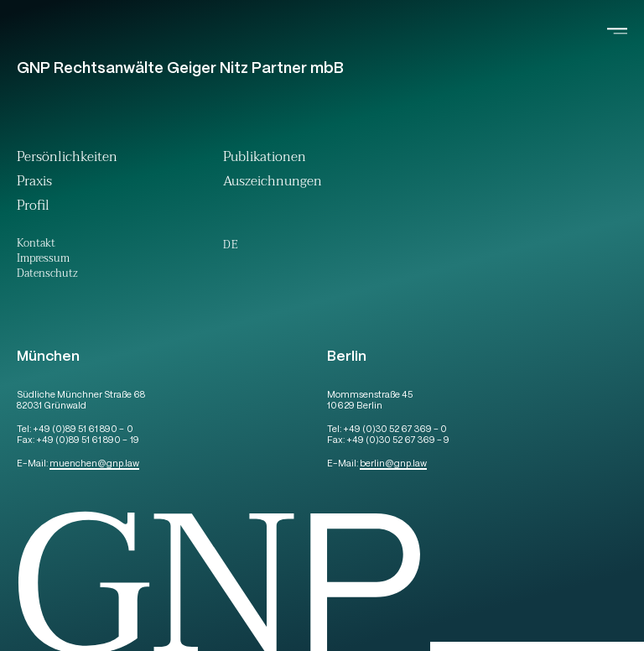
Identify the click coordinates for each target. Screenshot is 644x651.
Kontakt (36, 245)
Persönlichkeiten (67, 159)
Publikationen (265, 159)
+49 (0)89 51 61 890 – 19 (87, 441)
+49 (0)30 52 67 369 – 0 (395, 430)
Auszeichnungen (273, 183)
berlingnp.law (393, 464)
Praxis (34, 183)
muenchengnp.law (94, 464)
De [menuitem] (230, 245)
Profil (33, 208)
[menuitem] (230, 245)
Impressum (43, 260)
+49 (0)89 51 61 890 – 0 (83, 430)
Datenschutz (47, 275)
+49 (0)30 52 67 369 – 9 (398, 441)
